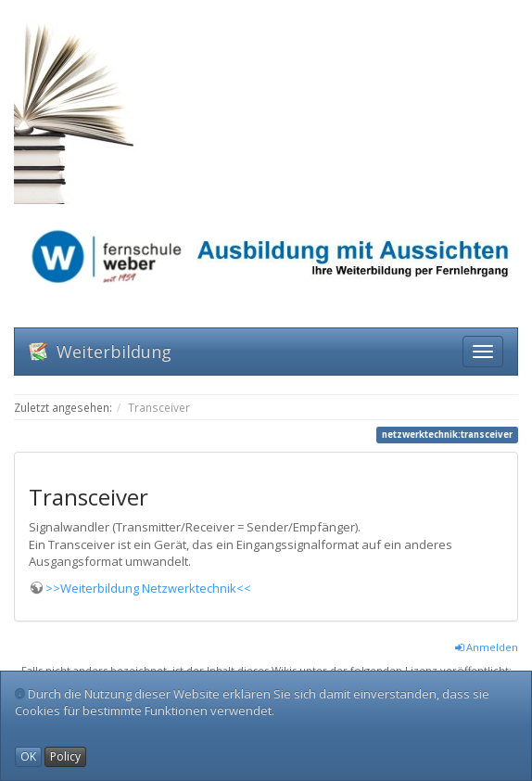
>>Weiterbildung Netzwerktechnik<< (148, 588)
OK (28, 756)
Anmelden (487, 647)
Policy (65, 756)
